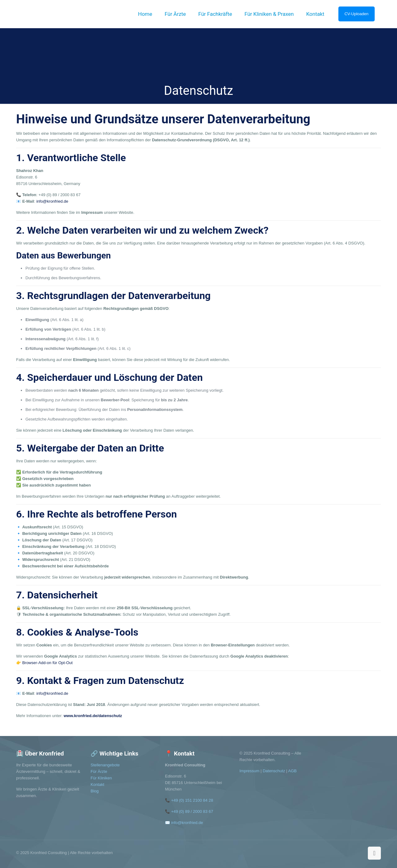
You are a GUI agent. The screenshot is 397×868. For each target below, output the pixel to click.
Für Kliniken (101, 778)
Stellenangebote (105, 765)
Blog (95, 791)
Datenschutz (274, 771)
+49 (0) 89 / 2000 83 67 (192, 811)
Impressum (249, 771)
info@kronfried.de (52, 201)
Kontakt (97, 784)
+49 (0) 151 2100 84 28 (192, 800)
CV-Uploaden (357, 14)
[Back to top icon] (374, 853)
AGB (292, 771)
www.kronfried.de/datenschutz (93, 716)
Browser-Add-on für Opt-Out (48, 663)
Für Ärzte (99, 771)
